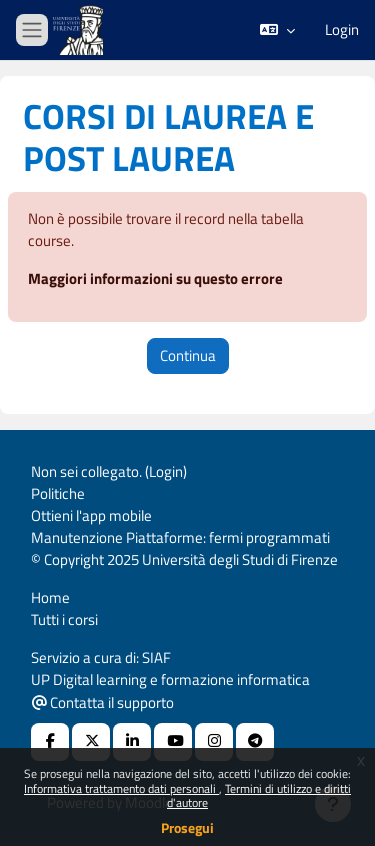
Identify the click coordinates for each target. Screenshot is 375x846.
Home (50, 597)
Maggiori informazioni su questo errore (155, 278)
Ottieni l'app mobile (91, 515)
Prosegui (187, 827)
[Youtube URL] (173, 742)
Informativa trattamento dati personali (121, 788)
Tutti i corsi (64, 619)
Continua (188, 355)
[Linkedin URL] (132, 742)
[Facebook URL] (50, 742)
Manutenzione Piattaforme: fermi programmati (180, 537)
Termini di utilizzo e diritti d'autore (259, 795)
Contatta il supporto (103, 702)
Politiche (58, 493)
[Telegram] (255, 742)
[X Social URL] (91, 742)
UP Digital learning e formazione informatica (170, 679)
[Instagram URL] (214, 742)
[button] (277, 30)
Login (342, 30)
